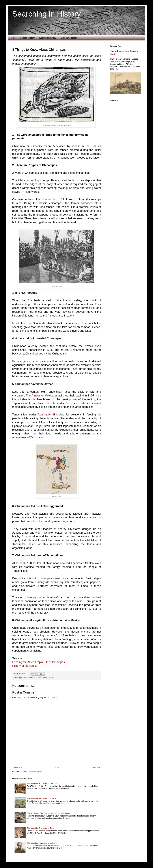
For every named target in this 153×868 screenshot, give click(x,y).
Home (13, 38)
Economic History (48, 38)
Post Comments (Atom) (33, 772)
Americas (31, 678)
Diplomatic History (69, 38)
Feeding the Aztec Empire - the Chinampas (38, 662)
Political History (27, 38)
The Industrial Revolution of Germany (42, 784)
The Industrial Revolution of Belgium (42, 843)
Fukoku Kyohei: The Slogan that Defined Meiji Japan (48, 813)
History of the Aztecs (25, 666)
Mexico (52, 678)
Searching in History (46, 14)
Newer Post (18, 767)
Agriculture (23, 678)
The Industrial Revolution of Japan (41, 828)
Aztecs (38, 678)
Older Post (96, 767)
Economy (45, 678)
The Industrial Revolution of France (41, 798)
